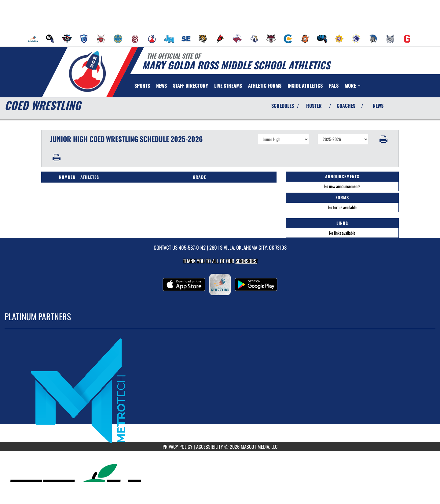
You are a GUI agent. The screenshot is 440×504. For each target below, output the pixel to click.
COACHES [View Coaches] (346, 106)
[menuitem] (33, 39)
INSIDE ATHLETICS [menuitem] (305, 85)
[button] (384, 139)
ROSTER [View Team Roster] (314, 106)
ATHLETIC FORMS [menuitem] (265, 85)
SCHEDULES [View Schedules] (283, 106)
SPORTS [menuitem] (142, 85)
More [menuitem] (352, 85)
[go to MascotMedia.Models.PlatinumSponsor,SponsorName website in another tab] (220, 390)
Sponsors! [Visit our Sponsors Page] (246, 261)
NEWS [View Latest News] (378, 106)
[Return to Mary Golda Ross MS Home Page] (87, 71)
